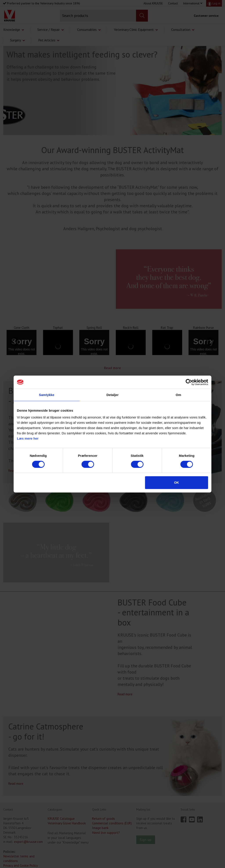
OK (177, 482)
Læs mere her (28, 438)
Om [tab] (178, 395)
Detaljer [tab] (112, 395)
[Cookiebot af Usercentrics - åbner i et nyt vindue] (189, 382)
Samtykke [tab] (47, 395)
